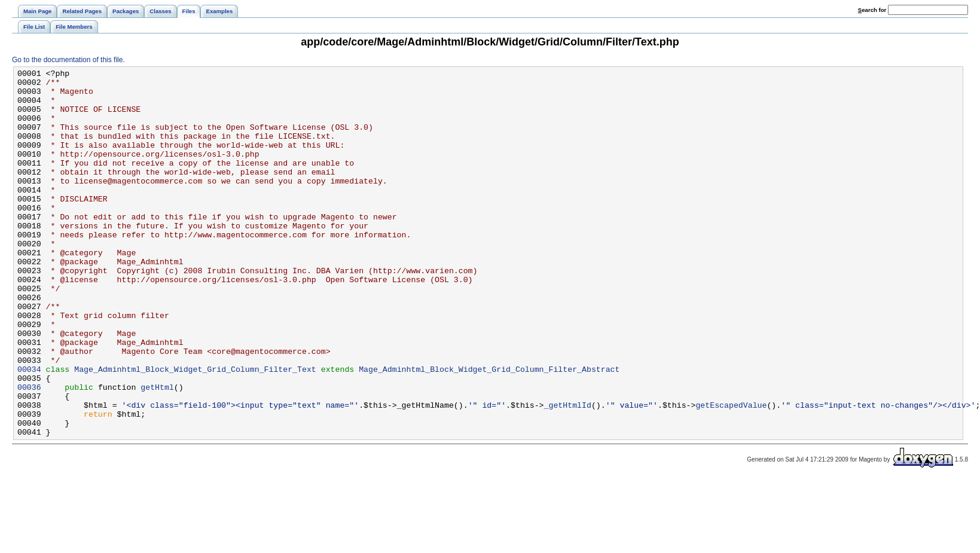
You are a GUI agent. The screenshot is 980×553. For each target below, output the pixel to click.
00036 (29, 451)
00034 (29, 430)
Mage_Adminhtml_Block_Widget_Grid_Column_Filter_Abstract (489, 430)
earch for (872, 10)
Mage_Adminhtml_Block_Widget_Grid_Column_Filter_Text (195, 430)
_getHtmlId (567, 473)
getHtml (157, 451)
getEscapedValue (731, 473)
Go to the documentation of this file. (68, 60)
